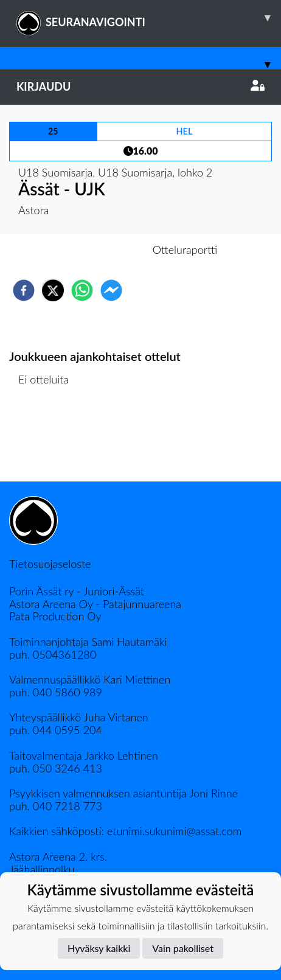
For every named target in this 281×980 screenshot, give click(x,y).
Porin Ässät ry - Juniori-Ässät (77, 591)
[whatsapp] (82, 290)
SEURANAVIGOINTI (149, 18)
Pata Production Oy (55, 616)
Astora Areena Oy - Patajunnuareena (95, 604)
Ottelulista (48, 440)
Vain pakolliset (183, 948)
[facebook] (24, 290)
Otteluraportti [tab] (185, 250)
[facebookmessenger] (111, 290)
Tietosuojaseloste (50, 564)
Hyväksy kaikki (99, 948)
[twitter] (53, 290)
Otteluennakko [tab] (99, 250)
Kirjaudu (140, 86)
